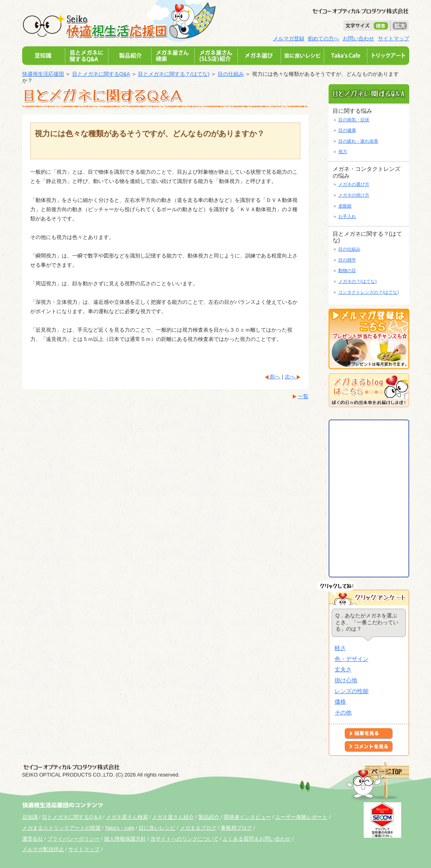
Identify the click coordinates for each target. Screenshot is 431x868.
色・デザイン (352, 659)
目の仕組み (231, 74)
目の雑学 (347, 260)
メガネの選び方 (354, 184)
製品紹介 (210, 817)
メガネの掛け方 (354, 195)
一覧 (303, 396)
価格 (340, 702)
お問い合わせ (358, 38)
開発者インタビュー (247, 817)
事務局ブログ (236, 828)
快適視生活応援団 (43, 74)
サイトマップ (394, 38)
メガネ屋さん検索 (127, 817)
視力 (343, 152)
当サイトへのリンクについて (184, 839)
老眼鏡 (345, 206)
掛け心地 (346, 680)
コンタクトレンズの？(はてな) (369, 292)
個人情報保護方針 (125, 839)
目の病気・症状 (354, 120)
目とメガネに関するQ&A (101, 74)
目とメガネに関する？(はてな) (174, 74)
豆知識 (30, 817)
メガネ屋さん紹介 (173, 817)
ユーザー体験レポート (301, 817)
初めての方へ (323, 38)
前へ (275, 377)
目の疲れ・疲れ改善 (358, 141)
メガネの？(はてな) (358, 281)
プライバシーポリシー (73, 839)
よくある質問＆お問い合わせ (257, 839)
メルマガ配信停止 (43, 849)
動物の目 (347, 270)
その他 (343, 712)
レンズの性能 (352, 691)
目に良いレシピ (157, 828)
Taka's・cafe (120, 828)
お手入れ (347, 216)
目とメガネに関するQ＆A (72, 817)
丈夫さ (343, 669)
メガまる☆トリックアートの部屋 (61, 828)
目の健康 (347, 130)
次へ (291, 377)
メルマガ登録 (289, 38)
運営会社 (33, 839)
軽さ (340, 648)
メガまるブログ (198, 828)
